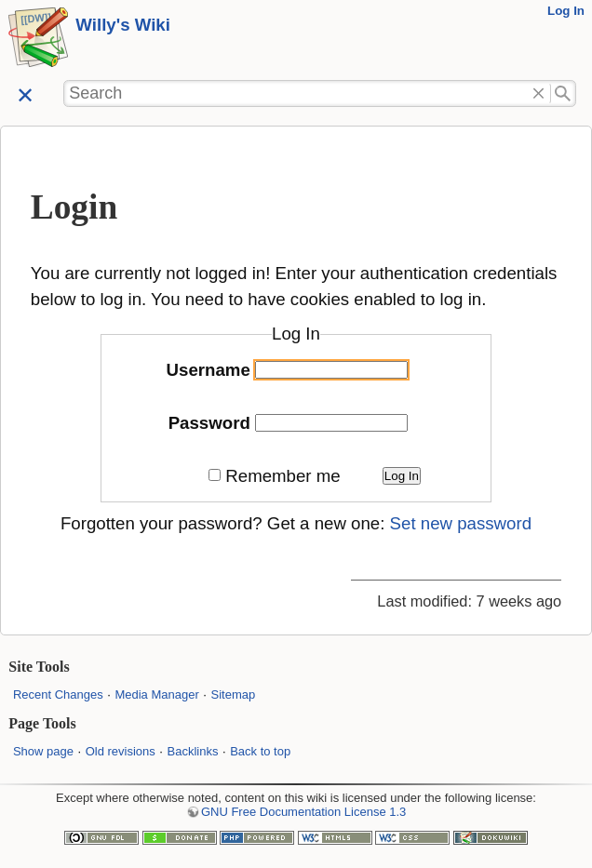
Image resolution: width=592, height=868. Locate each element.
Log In (566, 11)
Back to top (260, 751)
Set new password (461, 523)
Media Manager (156, 694)
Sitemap (233, 694)
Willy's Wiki (123, 25)
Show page (43, 751)
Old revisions (121, 751)
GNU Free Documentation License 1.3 (303, 812)
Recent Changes (58, 694)
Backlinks (193, 751)
